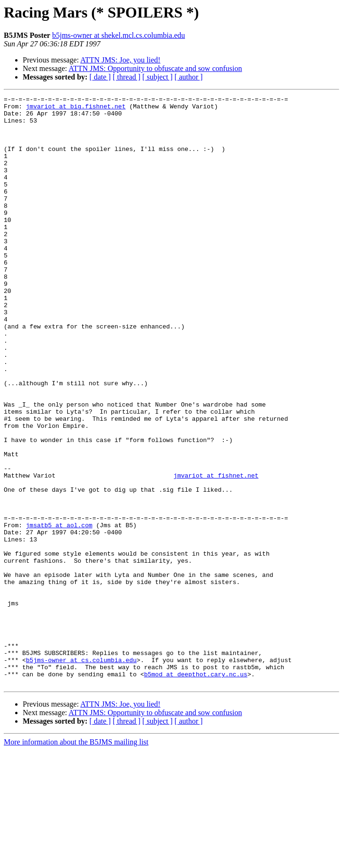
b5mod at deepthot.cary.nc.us (195, 790)
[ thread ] (127, 77)
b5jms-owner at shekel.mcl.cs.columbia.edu (119, 35)
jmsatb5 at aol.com (59, 611)
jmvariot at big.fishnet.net (76, 109)
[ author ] (189, 77)
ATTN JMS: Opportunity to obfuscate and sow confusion (155, 68)
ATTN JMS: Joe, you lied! (120, 60)
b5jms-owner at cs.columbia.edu (81, 773)
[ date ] (100, 77)
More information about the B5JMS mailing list (76, 860)
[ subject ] (158, 77)
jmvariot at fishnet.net (216, 552)
